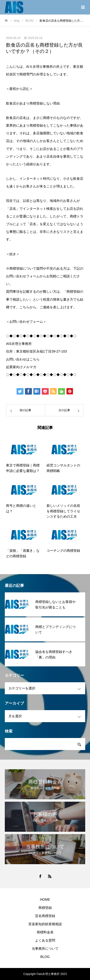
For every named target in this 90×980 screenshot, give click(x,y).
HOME (45, 899)
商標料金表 (45, 932)
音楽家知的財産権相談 (45, 924)
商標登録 (45, 908)
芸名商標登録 (45, 916)
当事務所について (45, 949)
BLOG (45, 957)
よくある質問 (45, 940)
